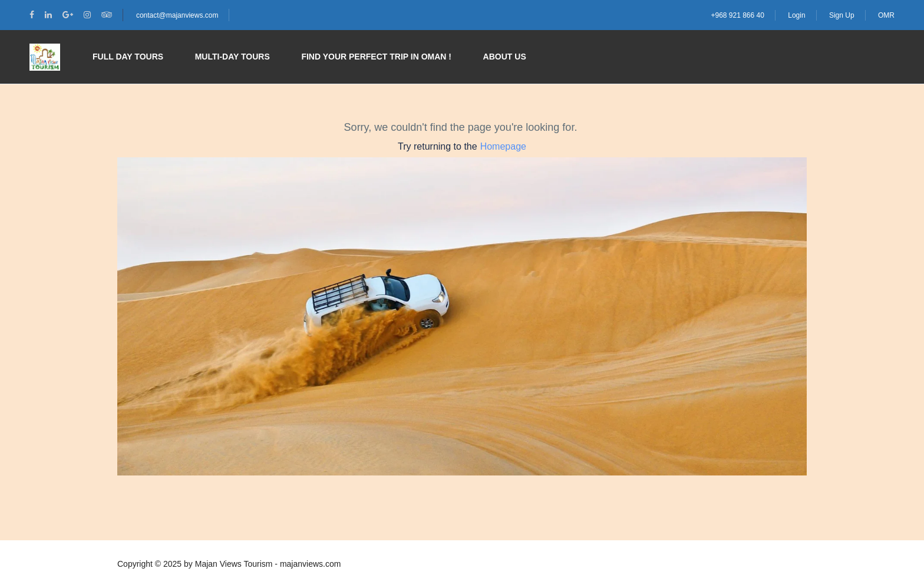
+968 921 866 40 (737, 15)
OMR (886, 15)
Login (796, 15)
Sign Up (842, 15)
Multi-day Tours (232, 57)
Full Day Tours (128, 57)
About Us (505, 57)
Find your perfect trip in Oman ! (376, 57)
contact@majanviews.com (177, 15)
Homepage (503, 146)
